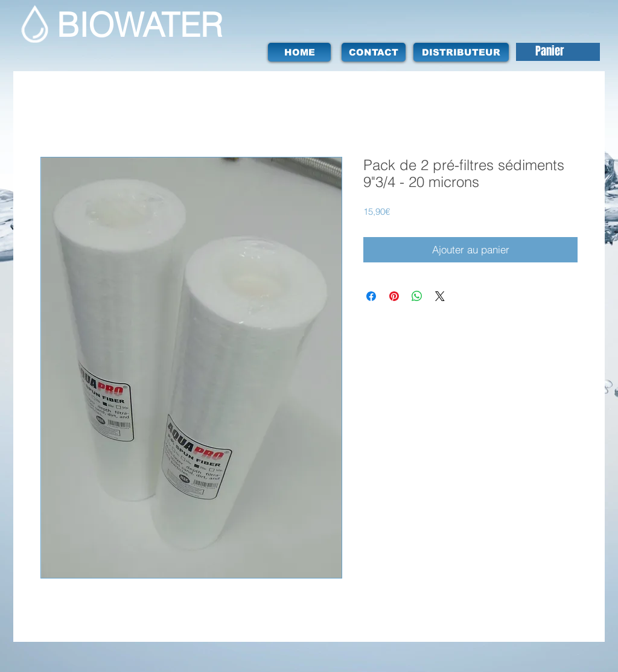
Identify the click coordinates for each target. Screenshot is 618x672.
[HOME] (299, 52)
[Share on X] (440, 296)
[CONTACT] (374, 52)
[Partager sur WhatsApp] (417, 296)
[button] (560, 52)
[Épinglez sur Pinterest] (394, 296)
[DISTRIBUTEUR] (461, 52)
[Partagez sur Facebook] (371, 296)
